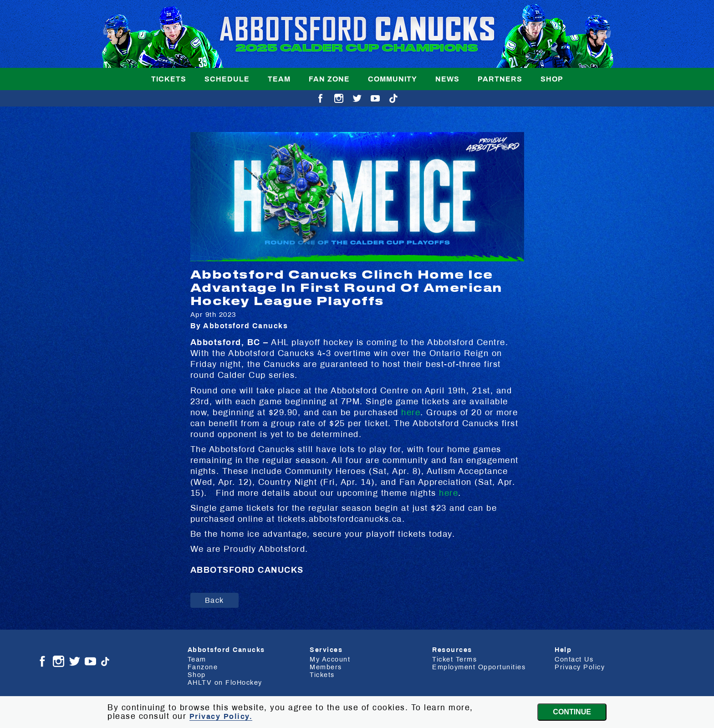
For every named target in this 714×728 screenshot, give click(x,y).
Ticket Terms (454, 659)
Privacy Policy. (221, 716)
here (411, 412)
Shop (552, 79)
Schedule (227, 79)
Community (393, 79)
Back (214, 600)
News (447, 79)
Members (326, 667)
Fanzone (203, 667)
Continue (572, 712)
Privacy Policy (580, 667)
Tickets (169, 79)
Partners (500, 79)
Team (279, 79)
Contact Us (574, 659)
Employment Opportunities (479, 667)
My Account (330, 659)
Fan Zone (329, 79)
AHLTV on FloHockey (225, 682)
